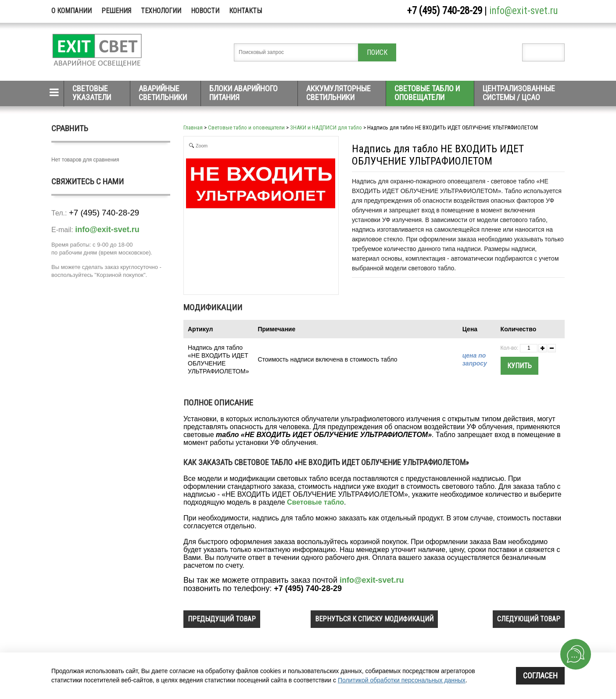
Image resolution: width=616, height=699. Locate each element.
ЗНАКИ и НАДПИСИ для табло (326, 127)
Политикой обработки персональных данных (402, 680)
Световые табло (315, 502)
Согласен (540, 676)
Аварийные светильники (163, 93)
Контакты (245, 11)
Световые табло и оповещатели (427, 93)
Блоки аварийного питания (244, 93)
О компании (72, 11)
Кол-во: (510, 348)
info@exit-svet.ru (524, 11)
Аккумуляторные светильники (338, 93)
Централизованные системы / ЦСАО (519, 93)
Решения (116, 11)
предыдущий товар (222, 619)
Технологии (161, 11)
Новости (205, 11)
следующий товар (529, 619)
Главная (193, 127)
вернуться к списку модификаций (374, 619)
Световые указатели (92, 93)
